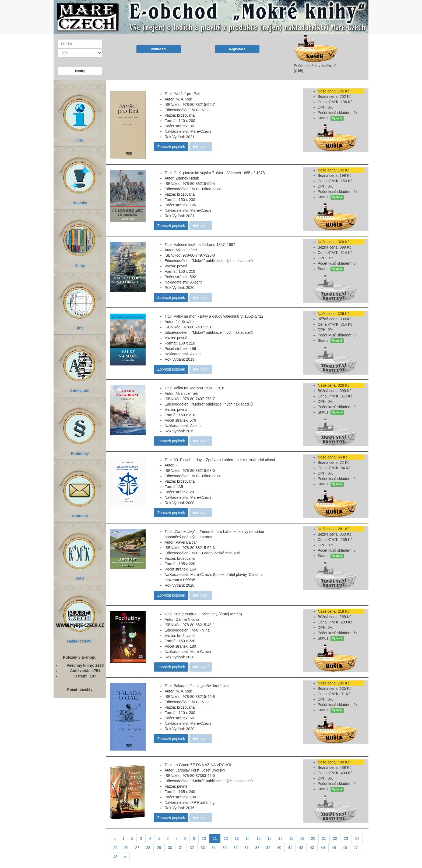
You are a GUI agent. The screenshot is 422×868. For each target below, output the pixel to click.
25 (115, 848)
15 (259, 838)
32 (192, 848)
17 (280, 838)
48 (115, 857)
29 (159, 848)
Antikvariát (80, 362)
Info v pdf (201, 147)
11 (217, 838)
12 (226, 838)
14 (248, 838)
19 (302, 838)
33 (203, 848)
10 (204, 838)
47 (356, 848)
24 (357, 838)
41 (290, 848)
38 (258, 848)
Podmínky (80, 424)
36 (235, 848)
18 (291, 838)
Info (80, 111)
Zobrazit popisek (171, 147)
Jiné (80, 299)
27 (137, 848)
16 (269, 838)
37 (247, 848)
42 (301, 848)
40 (279, 848)
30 (170, 848)
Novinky (80, 174)
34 (214, 848)
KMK (80, 550)
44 (323, 848)
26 (126, 848)
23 (346, 838)
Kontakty (80, 487)
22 (335, 838)
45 (334, 848)
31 (181, 848)
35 (225, 848)
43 (312, 848)
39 (268, 848)
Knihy (80, 237)
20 (313, 838)
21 (324, 838)
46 (345, 848)
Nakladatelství (80, 612)
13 (237, 838)
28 (148, 848)
